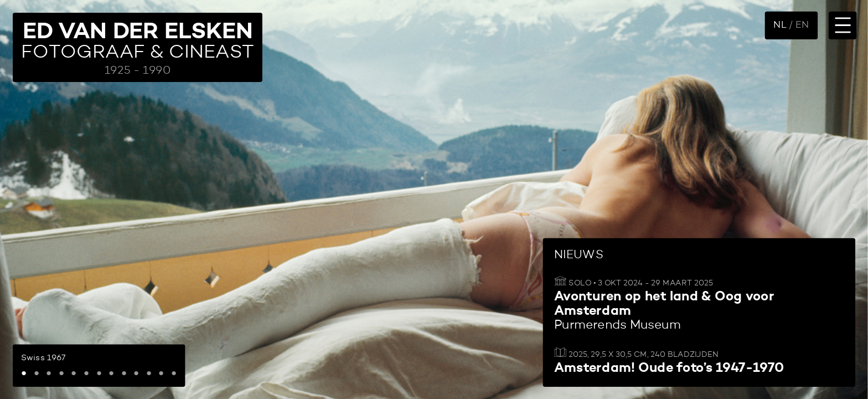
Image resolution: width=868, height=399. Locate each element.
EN (802, 25)
